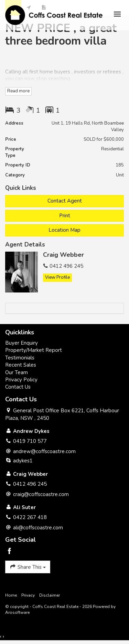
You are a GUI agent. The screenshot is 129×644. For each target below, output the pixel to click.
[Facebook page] (10, 552)
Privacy (28, 595)
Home (11, 595)
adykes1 (23, 461)
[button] (64, 216)
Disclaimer (50, 595)
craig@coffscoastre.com (41, 494)
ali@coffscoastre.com (38, 528)
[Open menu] (117, 14)
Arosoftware (17, 612)
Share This (28, 567)
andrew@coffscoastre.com (44, 451)
